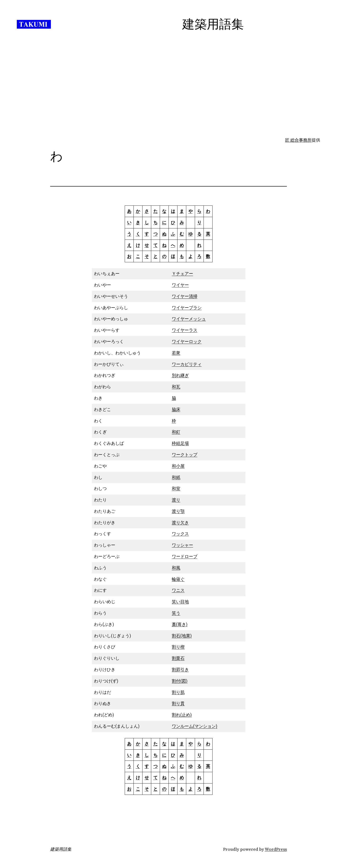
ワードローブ (185, 556)
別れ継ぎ (180, 375)
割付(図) (180, 681)
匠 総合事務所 (298, 140)
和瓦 (176, 387)
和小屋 (178, 466)
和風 (176, 568)
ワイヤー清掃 (185, 296)
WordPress (276, 849)
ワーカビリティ (187, 364)
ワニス (178, 590)
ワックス (180, 534)
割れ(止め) (182, 715)
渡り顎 (178, 511)
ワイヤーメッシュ (189, 319)
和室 (176, 488)
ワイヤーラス (185, 330)
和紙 (176, 477)
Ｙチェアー (182, 274)
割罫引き (180, 670)
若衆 (176, 353)
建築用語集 (61, 849)
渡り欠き (180, 523)
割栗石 (178, 658)
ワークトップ (185, 455)
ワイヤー (180, 285)
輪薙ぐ (178, 579)
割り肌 (178, 692)
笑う (176, 613)
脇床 (176, 409)
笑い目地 (180, 602)
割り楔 (178, 647)
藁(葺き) (180, 624)
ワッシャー (182, 545)
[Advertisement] (168, 99)
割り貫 (178, 703)
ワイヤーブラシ (187, 308)
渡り (176, 500)
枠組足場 (180, 443)
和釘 (176, 432)
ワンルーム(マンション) (195, 726)
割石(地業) (182, 636)
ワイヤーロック (187, 341)
